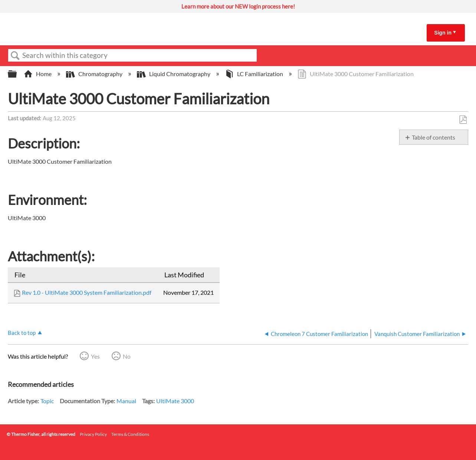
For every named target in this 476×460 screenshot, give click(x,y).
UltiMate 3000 (175, 401)
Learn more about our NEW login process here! (238, 6)
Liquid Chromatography (174, 74)
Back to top (22, 333)
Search (15, 56)
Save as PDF (463, 120)
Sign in (443, 33)
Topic (47, 401)
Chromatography (95, 74)
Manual (126, 401)
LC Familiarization (255, 74)
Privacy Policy (93, 434)
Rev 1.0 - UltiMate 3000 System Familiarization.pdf (87, 292)
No (127, 356)
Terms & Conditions (130, 434)
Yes (95, 356)
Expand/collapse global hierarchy (17, 74)
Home (38, 74)
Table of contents (434, 137)
